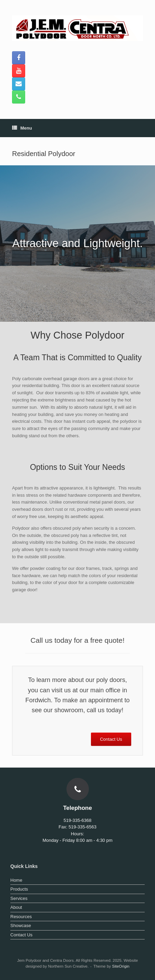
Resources (21, 917)
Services (19, 898)
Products (19, 889)
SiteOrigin (121, 966)
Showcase (21, 926)
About (16, 907)
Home (16, 880)
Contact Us (21, 935)
